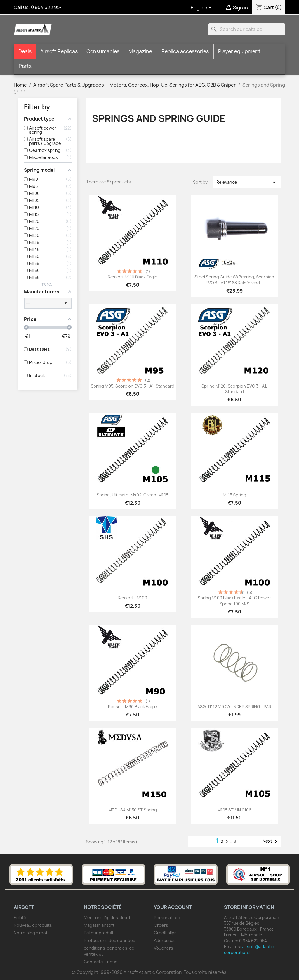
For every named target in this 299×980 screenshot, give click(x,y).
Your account (173, 907)
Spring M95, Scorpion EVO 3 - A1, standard (133, 386)
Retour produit (99, 933)
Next (271, 841)
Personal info (167, 918)
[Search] (247, 29)
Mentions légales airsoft (108, 918)
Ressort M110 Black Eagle (133, 277)
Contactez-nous (101, 962)
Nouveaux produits (33, 925)
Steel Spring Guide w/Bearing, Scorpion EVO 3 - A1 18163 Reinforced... (234, 280)
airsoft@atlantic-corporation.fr (250, 949)
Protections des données (109, 940)
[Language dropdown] (202, 8)
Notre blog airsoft (31, 933)
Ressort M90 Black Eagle (132, 707)
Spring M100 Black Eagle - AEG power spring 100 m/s (234, 601)
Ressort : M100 (132, 598)
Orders (161, 925)
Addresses (165, 940)
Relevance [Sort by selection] (247, 182)
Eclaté (20, 918)
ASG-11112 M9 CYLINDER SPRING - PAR (234, 707)
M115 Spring (234, 495)
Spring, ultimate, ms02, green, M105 (133, 495)
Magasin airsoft (99, 925)
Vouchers (164, 948)
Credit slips (165, 933)
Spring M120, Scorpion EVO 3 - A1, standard (234, 389)
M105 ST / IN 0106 (234, 810)
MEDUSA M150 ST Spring (133, 810)
